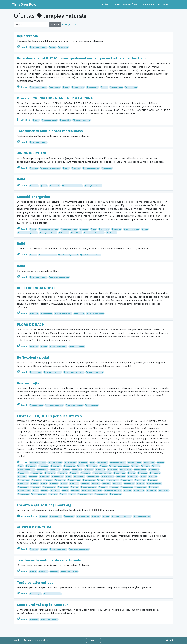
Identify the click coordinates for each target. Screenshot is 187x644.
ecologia (101, 470)
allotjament (117, 494)
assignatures (136, 463)
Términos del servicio (36, 640)
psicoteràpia (117, 87)
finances (65, 233)
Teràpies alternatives (35, 583)
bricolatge (56, 87)
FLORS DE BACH (31, 325)
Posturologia (28, 383)
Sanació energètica (33, 197)
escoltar (117, 229)
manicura (61, 480)
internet (122, 477)
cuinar (136, 466)
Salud (22, 47)
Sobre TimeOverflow (125, 4)
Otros (22, 87)
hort (69, 477)
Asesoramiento (27, 516)
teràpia (77, 168)
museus (75, 484)
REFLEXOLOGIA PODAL (36, 288)
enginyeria (37, 473)
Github (170, 640)
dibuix (67, 470)
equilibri (85, 229)
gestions (45, 477)
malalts (49, 480)
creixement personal (50, 229)
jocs (144, 477)
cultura (147, 466)
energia (35, 620)
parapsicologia (155, 484)
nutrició (118, 484)
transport (140, 491)
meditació (77, 233)
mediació (153, 480)
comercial (57, 466)
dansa (157, 466)
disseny (90, 470)
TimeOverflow (24, 4)
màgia (102, 480)
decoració (43, 470)
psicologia (141, 487)
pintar (75, 487)
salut (53, 47)
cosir (82, 466)
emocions (108, 168)
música (86, 484)
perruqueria (50, 487)
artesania (103, 463)
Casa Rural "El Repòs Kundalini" (44, 605)
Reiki (21, 179)
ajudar (44, 516)
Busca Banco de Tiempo (155, 4)
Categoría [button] (68, 24)
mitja (45, 484)
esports (75, 473)
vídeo (64, 494)
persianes (64, 487)
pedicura (37, 487)
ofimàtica (130, 484)
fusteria (23, 477)
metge (35, 484)
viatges (54, 494)
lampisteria (25, 480)
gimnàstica (58, 477)
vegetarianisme (40, 494)
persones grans (132, 229)
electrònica (141, 470)
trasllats (152, 491)
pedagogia (24, 487)
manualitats (75, 480)
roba (37, 491)
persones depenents (28, 233)
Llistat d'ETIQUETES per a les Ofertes (49, 416)
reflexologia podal (96, 314)
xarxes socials (86, 494)
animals (84, 463)
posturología (37, 405)
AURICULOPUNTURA (34, 527)
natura (97, 484)
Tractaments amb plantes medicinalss (50, 131)
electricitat (93, 87)
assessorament (50, 120)
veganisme (24, 494)
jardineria (134, 477)
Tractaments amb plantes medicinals (49, 560)
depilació (56, 470)
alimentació (102, 494)
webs (73, 494)
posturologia (93, 405)
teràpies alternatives (51, 168)
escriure (64, 473)
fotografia (156, 473)
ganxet (34, 477)
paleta (141, 484)
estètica (87, 473)
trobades (165, 491)
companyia (70, 466)
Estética (24, 120)
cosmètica (66, 120)
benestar (64, 47)
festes (132, 473)
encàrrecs (24, 473)
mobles (55, 484)
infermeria (80, 477)
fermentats (120, 473)
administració (56, 463)
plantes (104, 487)
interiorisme (108, 477)
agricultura (71, 463)
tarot (66, 491)
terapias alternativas (75, 372)
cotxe (104, 466)
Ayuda (17, 640)
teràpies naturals (39, 47)
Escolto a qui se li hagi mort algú (45, 505)
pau (95, 229)
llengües (38, 480)
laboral (154, 477)
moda (65, 484)
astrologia (150, 463)
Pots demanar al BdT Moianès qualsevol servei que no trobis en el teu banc (82, 58)
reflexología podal (54, 372)
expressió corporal (103, 473)
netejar (107, 484)
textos (128, 491)
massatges (47, 314)
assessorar (132, 87)
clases (35, 168)
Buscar (55, 24)
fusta (105, 87)
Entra (105, 4)
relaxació (56, 186)
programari (128, 487)
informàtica (94, 477)
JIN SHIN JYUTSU (32, 153)
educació (113, 470)
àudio (162, 463)
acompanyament (70, 229)
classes (45, 466)
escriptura (51, 473)
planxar (115, 487)
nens (146, 229)
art (93, 463)
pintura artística (89, 487)
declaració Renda (27, 470)
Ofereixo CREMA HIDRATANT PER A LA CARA (55, 98)
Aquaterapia (27, 36)
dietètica (78, 470)
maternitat (128, 480)
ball (21, 466)
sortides (56, 491)
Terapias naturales (55, 405)
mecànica (141, 480)
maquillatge (90, 480)
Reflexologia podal (33, 357)
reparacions (79, 87)
